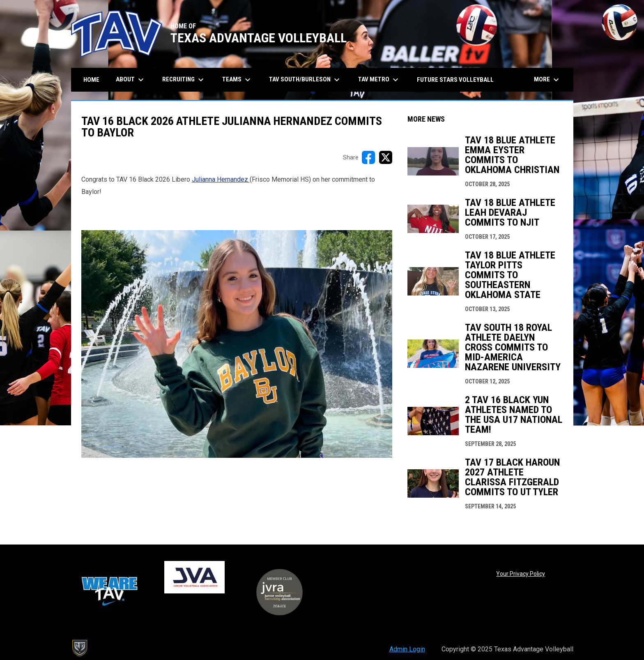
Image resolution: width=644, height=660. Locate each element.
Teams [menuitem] (237, 80)
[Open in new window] (237, 344)
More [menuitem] (547, 80)
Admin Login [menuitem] (407, 649)
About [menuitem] (131, 80)
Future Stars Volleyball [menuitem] (455, 80)
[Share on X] (386, 157)
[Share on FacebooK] (368, 157)
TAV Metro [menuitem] (379, 80)
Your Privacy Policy (521, 574)
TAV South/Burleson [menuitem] (305, 80)
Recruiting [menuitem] (184, 80)
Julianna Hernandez (221, 179)
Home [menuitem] (91, 80)
